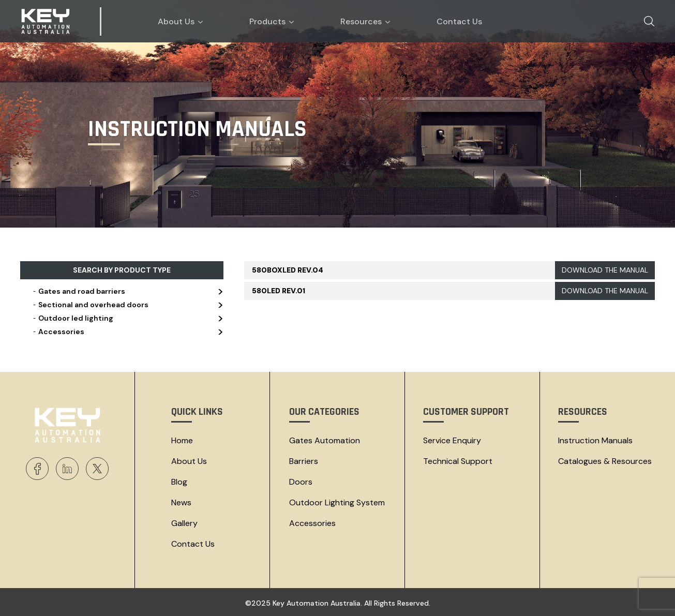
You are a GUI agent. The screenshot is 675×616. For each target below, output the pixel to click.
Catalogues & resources (605, 461)
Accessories (127, 332)
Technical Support (458, 461)
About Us (189, 461)
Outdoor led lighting (127, 318)
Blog (179, 482)
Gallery (184, 523)
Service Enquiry (452, 440)
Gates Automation (325, 440)
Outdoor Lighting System (337, 502)
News (181, 502)
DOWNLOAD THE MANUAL (605, 270)
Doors (301, 482)
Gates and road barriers (127, 291)
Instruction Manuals (595, 440)
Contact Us (193, 544)
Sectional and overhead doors (127, 305)
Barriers (304, 461)
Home (182, 440)
